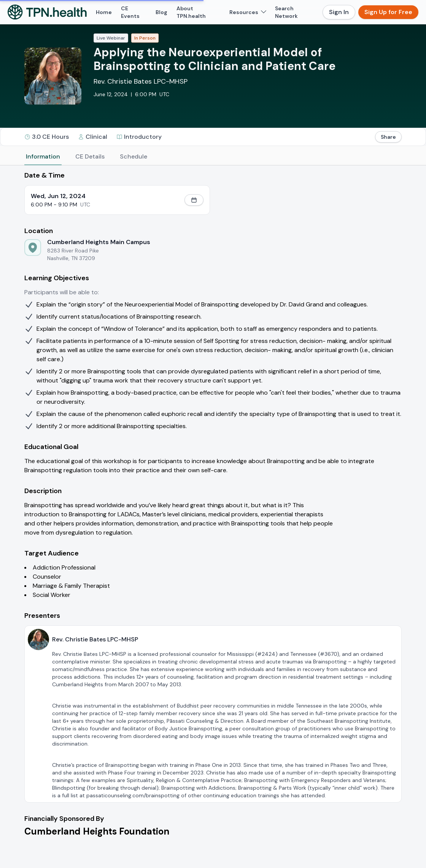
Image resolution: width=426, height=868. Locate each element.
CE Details (90, 156)
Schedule (134, 156)
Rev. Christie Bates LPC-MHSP (141, 81)
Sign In (339, 12)
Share (388, 137)
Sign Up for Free (388, 12)
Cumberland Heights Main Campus (99, 242)
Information (43, 156)
